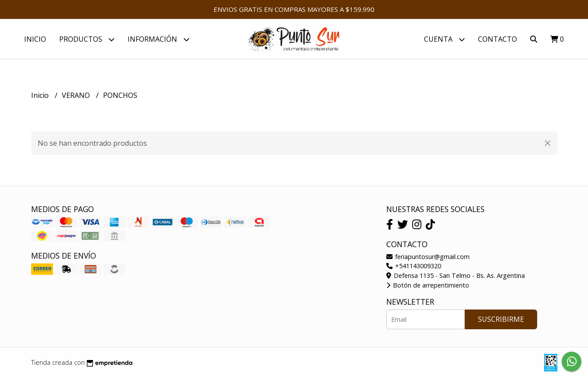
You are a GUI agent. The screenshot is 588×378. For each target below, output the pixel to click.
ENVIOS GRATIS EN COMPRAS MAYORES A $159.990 (294, 9)
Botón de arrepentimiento (428, 285)
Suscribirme (501, 319)
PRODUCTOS (87, 39)
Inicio (35, 39)
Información (159, 39)
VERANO (77, 95)
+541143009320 (414, 266)
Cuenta (444, 39)
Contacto (497, 39)
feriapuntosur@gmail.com (428, 257)
